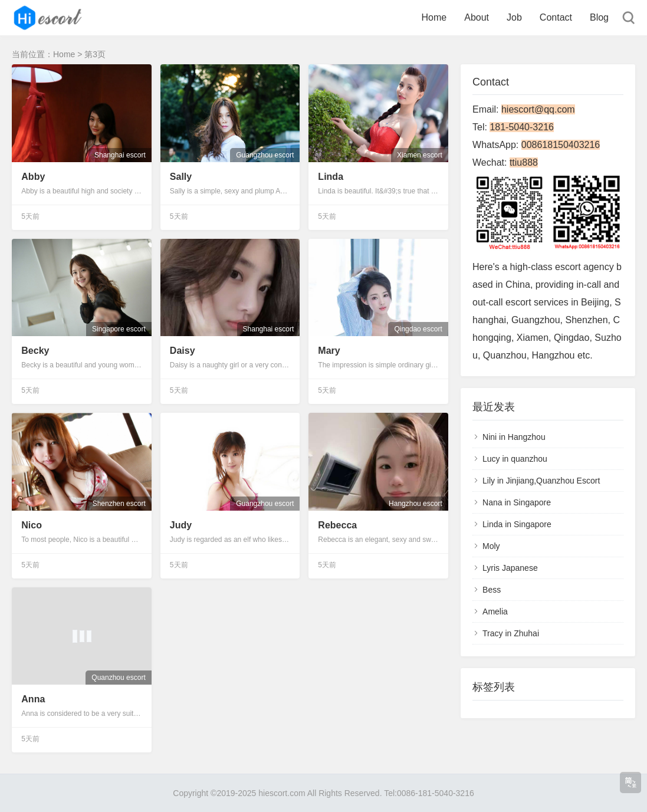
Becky (35, 351)
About (477, 17)
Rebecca (337, 525)
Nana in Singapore (517, 502)
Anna (33, 699)
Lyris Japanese (510, 568)
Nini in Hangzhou (514, 437)
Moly (491, 546)
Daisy (183, 351)
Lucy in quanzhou (515, 459)
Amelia (495, 612)
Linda (331, 177)
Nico (32, 525)
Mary (329, 351)
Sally (181, 177)
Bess (492, 590)
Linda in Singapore (517, 524)
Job (514, 17)
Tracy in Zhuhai (511, 633)
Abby (33, 177)
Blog (599, 17)
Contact (556, 17)
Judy (181, 525)
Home (434, 17)
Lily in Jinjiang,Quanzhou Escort (541, 481)
